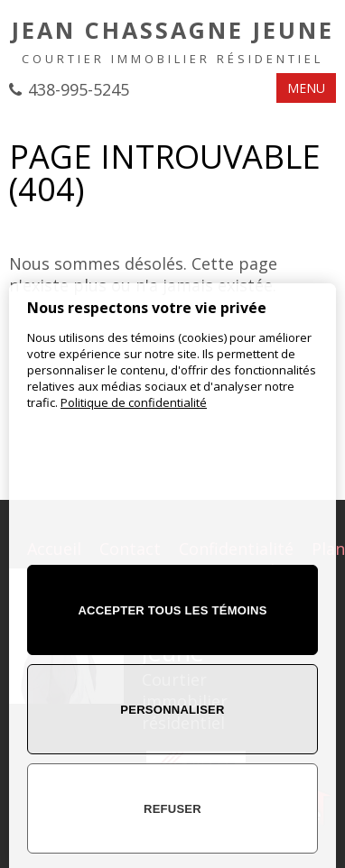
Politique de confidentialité (134, 402)
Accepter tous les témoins (172, 610)
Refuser (172, 809)
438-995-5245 (79, 89)
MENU (306, 88)
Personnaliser (172, 710)
